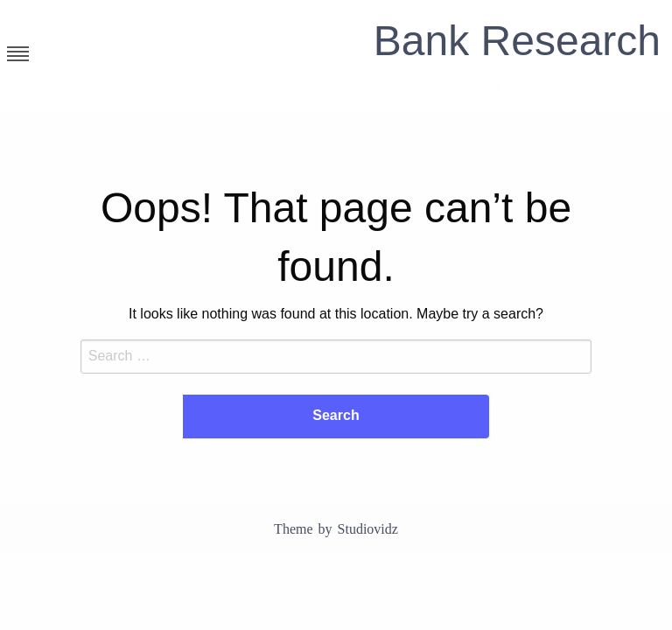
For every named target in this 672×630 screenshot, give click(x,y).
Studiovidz (368, 529)
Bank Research (517, 41)
